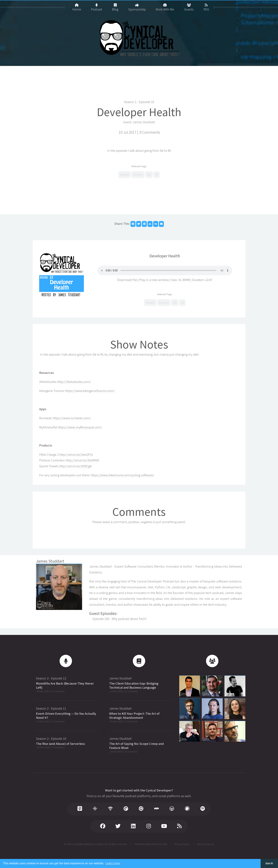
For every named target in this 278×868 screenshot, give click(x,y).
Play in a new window (154, 280)
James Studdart (144, 122)
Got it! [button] (269, 863)
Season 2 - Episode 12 (51, 678)
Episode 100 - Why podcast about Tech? (120, 619)
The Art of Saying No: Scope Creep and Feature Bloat (137, 746)
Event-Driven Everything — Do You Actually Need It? (66, 716)
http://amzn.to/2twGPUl (76, 455)
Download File (127, 280)
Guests (189, 6)
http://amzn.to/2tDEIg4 (75, 466)
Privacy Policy (182, 844)
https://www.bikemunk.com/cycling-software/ (122, 475)
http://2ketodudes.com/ (74, 382)
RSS (206, 6)
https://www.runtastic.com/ (72, 418)
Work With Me (165, 6)
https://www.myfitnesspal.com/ (80, 427)
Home (77, 6)
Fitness (138, 175)
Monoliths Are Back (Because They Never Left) (65, 685)
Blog (115, 6)
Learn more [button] (113, 863)
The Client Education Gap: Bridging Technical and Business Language (134, 685)
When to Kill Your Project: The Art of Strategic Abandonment (134, 716)
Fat (149, 175)
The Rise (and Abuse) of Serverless (60, 744)
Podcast (97, 6)
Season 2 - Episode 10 (51, 739)
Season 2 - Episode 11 (51, 708)
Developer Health (139, 112)
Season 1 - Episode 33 (139, 102)
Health (124, 175)
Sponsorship (137, 6)
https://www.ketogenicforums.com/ (90, 391)
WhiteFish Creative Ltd (95, 844)
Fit (157, 175)
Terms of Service (205, 844)
